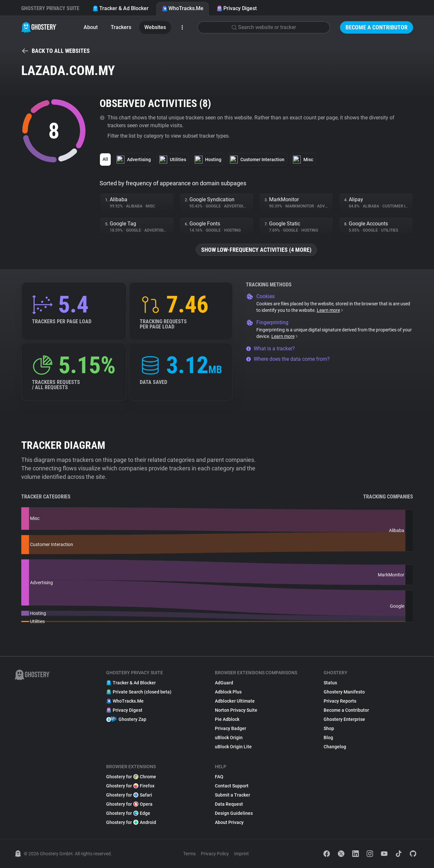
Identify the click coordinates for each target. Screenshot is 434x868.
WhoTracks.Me (183, 8)
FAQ (219, 777)
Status (330, 683)
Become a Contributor (377, 27)
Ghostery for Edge (128, 813)
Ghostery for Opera (129, 804)
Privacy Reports (340, 701)
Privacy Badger (231, 728)
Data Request (229, 804)
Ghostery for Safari (129, 795)
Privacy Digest (237, 8)
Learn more (330, 310)
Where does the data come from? (288, 359)
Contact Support (232, 786)
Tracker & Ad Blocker (121, 8)
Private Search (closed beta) (139, 692)
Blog (328, 738)
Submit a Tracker (233, 795)
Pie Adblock (227, 719)
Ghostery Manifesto (344, 692)
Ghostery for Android (131, 822)
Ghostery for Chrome (131, 777)
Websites (155, 27)
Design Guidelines (234, 813)
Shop (329, 728)
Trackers (121, 27)
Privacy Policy (215, 854)
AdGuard (224, 683)
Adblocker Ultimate (235, 701)
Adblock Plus (228, 692)
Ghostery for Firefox (130, 786)
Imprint (241, 854)
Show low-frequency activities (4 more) (256, 250)
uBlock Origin (229, 738)
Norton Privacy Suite (236, 710)
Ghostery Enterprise (344, 719)
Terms (189, 854)
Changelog (335, 747)
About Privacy (229, 822)
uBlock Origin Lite (233, 747)
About (91, 27)
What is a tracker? (270, 349)
